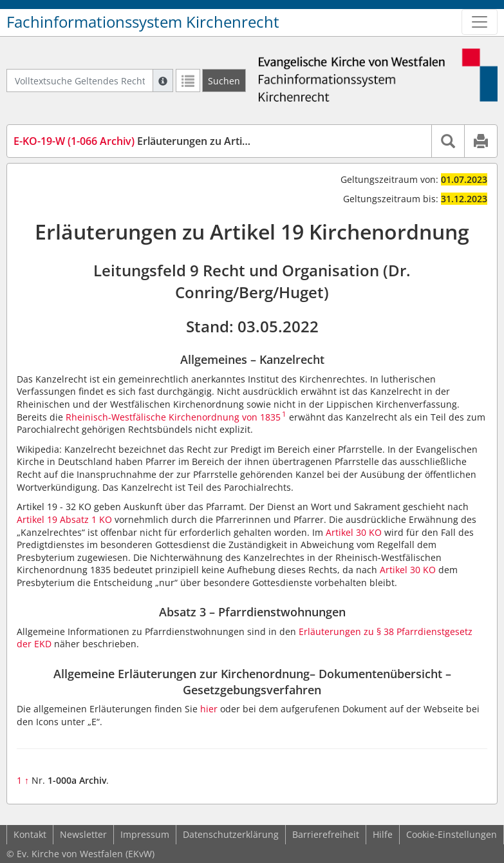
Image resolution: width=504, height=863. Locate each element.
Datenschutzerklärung (231, 834)
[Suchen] (224, 81)
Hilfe (383, 834)
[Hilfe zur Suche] (163, 81)
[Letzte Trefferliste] (188, 81)
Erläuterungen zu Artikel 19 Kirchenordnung (183, 141)
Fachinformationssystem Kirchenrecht (143, 22)
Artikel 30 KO (354, 532)
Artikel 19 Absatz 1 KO (64, 519)
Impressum (145, 834)
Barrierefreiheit (326, 834)
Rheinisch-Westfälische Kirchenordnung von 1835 (173, 417)
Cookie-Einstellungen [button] (452, 834)
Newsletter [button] (83, 834)
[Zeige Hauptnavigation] (480, 22)
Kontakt (30, 834)
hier (209, 709)
